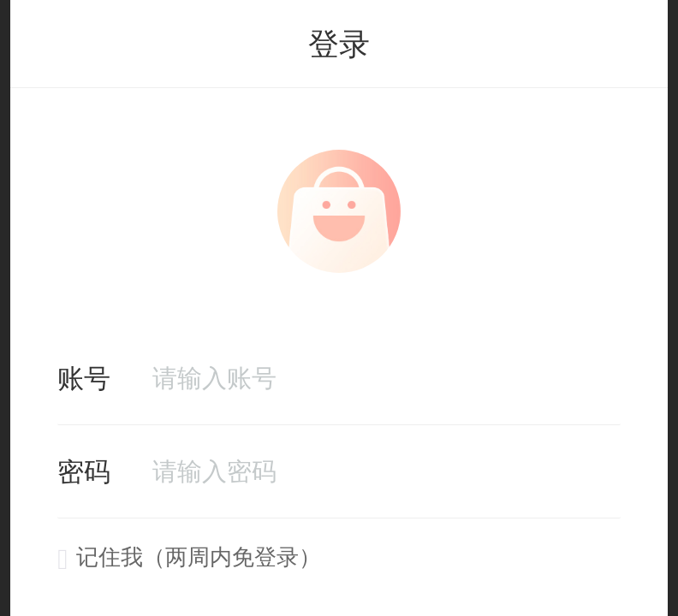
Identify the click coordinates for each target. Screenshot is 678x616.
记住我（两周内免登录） (189, 557)
